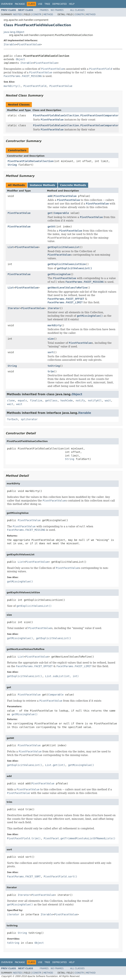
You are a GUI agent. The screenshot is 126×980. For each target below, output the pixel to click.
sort (51, 352)
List (11, 247)
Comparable (61, 213)
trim (51, 371)
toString (54, 366)
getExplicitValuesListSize (67, 264)
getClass (51, 400)
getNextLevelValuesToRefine (67, 288)
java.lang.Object (14, 32)
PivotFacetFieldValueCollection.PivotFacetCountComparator (76, 115)
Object (20, 59)
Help (72, 4)
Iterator (14, 308)
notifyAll (95, 400)
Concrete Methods (73, 185)
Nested (17, 14)
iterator (54, 308)
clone (11, 400)
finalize (36, 400)
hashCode (67, 400)
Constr (37, 14)
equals (22, 400)
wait (108, 400)
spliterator (29, 419)
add (50, 196)
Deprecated (60, 4)
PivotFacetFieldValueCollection (31, 161)
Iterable (10, 44)
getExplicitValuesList (64, 247)
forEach (12, 419)
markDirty (54, 325)
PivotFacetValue (29, 44)
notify (80, 400)
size (51, 339)
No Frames (57, 10)
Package (20, 4)
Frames (44, 10)
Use (40, 4)
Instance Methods (42, 185)
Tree (47, 4)
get (50, 213)
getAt (51, 227)
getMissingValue (59, 274)
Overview (7, 4)
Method (48, 14)
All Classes (77, 10)
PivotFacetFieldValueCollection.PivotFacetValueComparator (76, 125)
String (12, 165)
